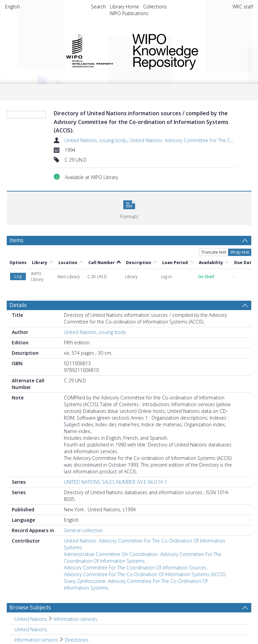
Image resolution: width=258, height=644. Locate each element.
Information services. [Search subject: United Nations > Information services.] (76, 619)
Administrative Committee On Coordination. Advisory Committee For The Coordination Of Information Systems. (143, 557)
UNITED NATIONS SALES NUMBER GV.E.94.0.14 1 (115, 482)
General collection (83, 530)
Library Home (124, 7)
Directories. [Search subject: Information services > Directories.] (77, 640)
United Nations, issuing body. (96, 140)
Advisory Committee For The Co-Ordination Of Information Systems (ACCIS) (145, 574)
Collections (155, 7)
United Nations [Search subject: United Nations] (31, 619)
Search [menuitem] (98, 7)
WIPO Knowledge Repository (187, 50)
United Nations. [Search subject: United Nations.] (31, 629)
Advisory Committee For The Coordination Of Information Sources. (136, 568)
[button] (129, 207)
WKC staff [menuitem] (243, 7)
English (12, 7)
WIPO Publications (129, 13)
